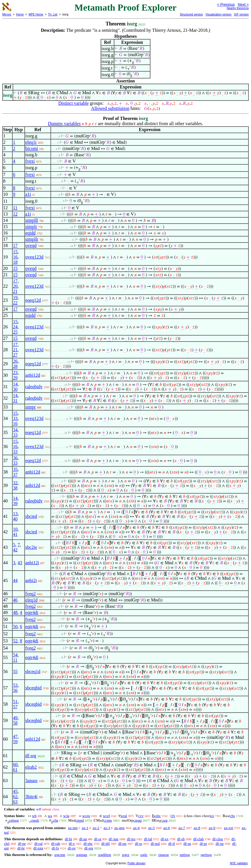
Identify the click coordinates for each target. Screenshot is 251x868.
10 (15, 529)
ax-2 (96, 828)
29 (15, 378)
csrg (164, 820)
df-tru (131, 839)
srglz (144, 855)
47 (15, 736)
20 (15, 286)
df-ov (72, 848)
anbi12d (33, 375)
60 (15, 765)
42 (15, 550)
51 (15, 702)
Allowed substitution (110, 108)
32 (15, 483)
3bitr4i (31, 797)
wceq (86, 816)
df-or (98, 839)
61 (15, 770)
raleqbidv (34, 387)
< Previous (226, 4)
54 (15, 655)
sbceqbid (33, 688)
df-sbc (88, 844)
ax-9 (212, 828)
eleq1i (31, 142)
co (212, 816)
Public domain (137, 863)
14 (15, 384)
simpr (30, 407)
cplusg (14, 820)
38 (15, 488)
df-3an (113, 839)
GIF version (241, 14)
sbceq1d (33, 671)
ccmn (108, 820)
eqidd (30, 233)
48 (15, 612)
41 (15, 534)
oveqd (31, 245)
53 (15, 685)
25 (15, 332)
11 (15, 208)
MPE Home (36, 14)
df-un (122, 844)
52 (15, 641)
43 (20, 563)
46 (15, 600)
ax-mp (73, 828)
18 (15, 262)
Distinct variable (73, 103)
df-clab (198, 839)
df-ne (22, 844)
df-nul (155, 844)
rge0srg (206, 855)
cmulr (35, 820)
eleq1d (31, 600)
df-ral (39, 844)
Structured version (191, 14)
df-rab (56, 844)
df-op (219, 844)
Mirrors (7, 14)
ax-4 (136, 828)
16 (15, 257)
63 (15, 802)
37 (15, 475)
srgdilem (104, 855)
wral (124, 816)
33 (15, 418)
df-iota (38, 848)
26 (15, 361)
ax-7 (182, 828)
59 (15, 742)
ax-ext (228, 828)
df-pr (203, 844)
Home (20, 14)
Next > (243, 4)
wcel (106, 816)
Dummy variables (64, 124)
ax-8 (197, 828)
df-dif (106, 844)
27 (15, 355)
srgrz (126, 855)
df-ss (139, 844)
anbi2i (31, 580)
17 (15, 245)
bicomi (32, 148)
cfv (173, 816)
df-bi (68, 839)
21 (15, 291)
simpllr (32, 239)
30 (15, 389)
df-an (83, 839)
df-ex (165, 839)
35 (15, 469)
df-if (171, 844)
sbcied (31, 516)
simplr (31, 227)
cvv (141, 816)
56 (15, 690)
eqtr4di (32, 612)
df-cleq (218, 839)
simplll (32, 220)
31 (15, 401)
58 (15, 723)
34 (15, 430)
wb (34, 816)
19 (15, 298)
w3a (66, 816)
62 (15, 797)
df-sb (181, 839)
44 (15, 580)
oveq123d (34, 257)
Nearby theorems (238, 8)
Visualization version (218, 14)
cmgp (138, 820)
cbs (233, 816)
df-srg (31, 756)
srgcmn (60, 855)
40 (15, 519)
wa (50, 816)
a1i (28, 194)
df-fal (148, 839)
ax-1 (85, 828)
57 (15, 707)
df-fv (56, 848)
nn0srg (185, 855)
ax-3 (107, 828)
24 (15, 327)
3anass (31, 781)
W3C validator (239, 863)
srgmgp (82, 855)
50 (15, 627)
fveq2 (30, 594)
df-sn (187, 844)
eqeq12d (33, 300)
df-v (72, 844)
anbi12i (32, 563)
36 (15, 458)
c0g (55, 820)
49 (15, 718)
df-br (21, 848)
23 (15, 373)
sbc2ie (31, 547)
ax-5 (151, 828)
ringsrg (163, 855)
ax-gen (119, 828)
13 (15, 514)
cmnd (80, 820)
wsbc (157, 816)
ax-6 (167, 828)
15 (15, 252)
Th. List (53, 14)
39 (15, 503)
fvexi (30, 161)
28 (15, 366)
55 (15, 671)
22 (15, 303)
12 (15, 214)
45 (15, 791)
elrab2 (31, 767)
